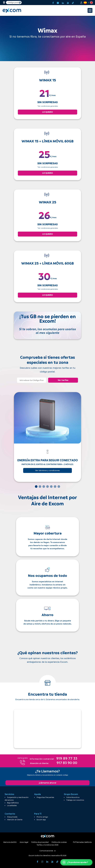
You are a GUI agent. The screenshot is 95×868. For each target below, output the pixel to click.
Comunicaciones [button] (47, 851)
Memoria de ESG (10, 842)
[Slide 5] (51, 487)
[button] (81, 3)
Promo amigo (42, 817)
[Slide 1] (36, 487)
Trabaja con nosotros (75, 800)
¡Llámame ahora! (47, 783)
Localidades (12, 806)
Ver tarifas (63, 380)
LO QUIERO (48, 112)
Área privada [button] (12, 817)
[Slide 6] (55, 487)
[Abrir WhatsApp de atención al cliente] (76, 862)
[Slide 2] (40, 487)
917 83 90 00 (54, 763)
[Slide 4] (47, 487)
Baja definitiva (13, 803)
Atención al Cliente (15, 820)
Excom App (41, 820)
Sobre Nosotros (73, 797)
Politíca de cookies (59, 842)
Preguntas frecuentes (45, 797)
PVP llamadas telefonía (82, 842)
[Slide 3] (44, 487)
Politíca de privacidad (40, 842)
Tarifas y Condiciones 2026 (48, 845)
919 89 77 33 (54, 759)
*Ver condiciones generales (48, 106)
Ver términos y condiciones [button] (47, 470)
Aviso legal (24, 842)
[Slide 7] (59, 487)
